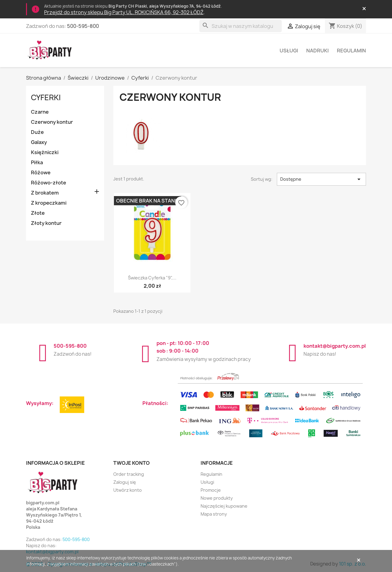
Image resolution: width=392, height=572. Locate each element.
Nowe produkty (217, 498)
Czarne (40, 112)
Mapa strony (214, 514)
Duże (37, 132)
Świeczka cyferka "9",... (152, 278)
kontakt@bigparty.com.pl (335, 346)
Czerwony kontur (52, 122)
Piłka (37, 162)
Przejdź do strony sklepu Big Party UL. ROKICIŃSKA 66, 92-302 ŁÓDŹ (124, 12)
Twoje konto (132, 463)
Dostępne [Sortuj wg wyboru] (321, 179)
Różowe (41, 172)
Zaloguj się (125, 482)
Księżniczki (45, 152)
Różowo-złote (49, 183)
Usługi (289, 51)
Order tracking (129, 474)
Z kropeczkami (49, 203)
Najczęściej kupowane (224, 506)
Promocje (211, 490)
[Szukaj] (241, 26)
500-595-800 (83, 26)
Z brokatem (45, 193)
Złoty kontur (46, 223)
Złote (38, 213)
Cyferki (46, 97)
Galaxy (39, 142)
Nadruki (317, 51)
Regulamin (351, 51)
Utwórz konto (128, 490)
